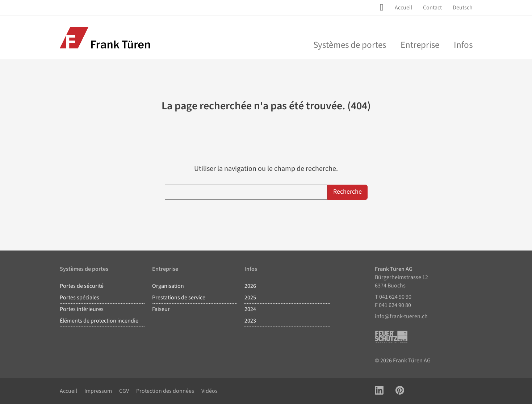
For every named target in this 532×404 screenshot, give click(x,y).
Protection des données (165, 391)
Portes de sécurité (82, 286)
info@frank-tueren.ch (401, 316)
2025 (250, 298)
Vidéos (210, 391)
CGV (124, 391)
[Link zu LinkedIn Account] (379, 391)
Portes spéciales (79, 298)
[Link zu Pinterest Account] (400, 391)
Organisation (168, 286)
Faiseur (161, 309)
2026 (250, 286)
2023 (250, 321)
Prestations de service (179, 298)
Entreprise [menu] (420, 45)
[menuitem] (403, 8)
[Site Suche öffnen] (383, 8)
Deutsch (463, 8)
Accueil (403, 8)
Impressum (98, 391)
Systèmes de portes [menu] (350, 45)
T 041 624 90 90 (393, 297)
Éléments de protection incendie (99, 321)
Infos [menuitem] (463, 45)
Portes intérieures (82, 309)
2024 (250, 309)
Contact (432, 8)
